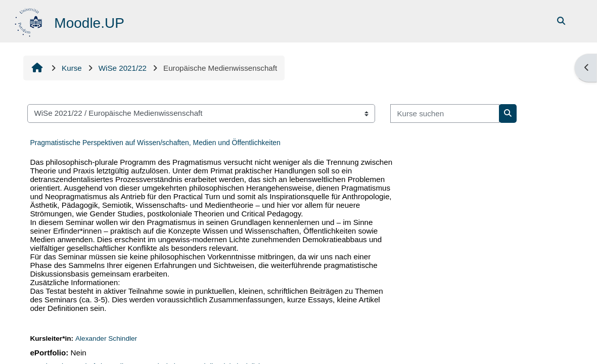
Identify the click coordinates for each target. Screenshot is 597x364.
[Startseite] (30, 20)
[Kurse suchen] (445, 113)
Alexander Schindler (106, 338)
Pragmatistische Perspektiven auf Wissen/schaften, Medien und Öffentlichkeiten (155, 143)
